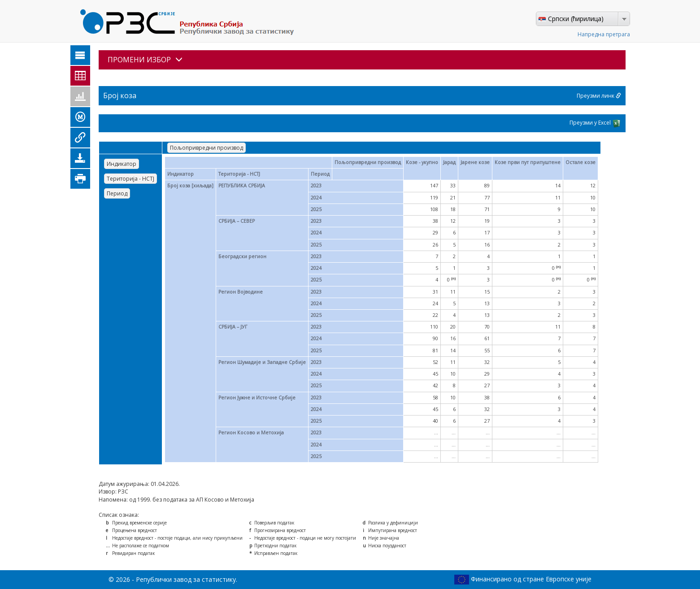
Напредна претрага (604, 34)
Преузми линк (599, 96)
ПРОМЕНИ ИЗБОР (145, 60)
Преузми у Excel (595, 123)
